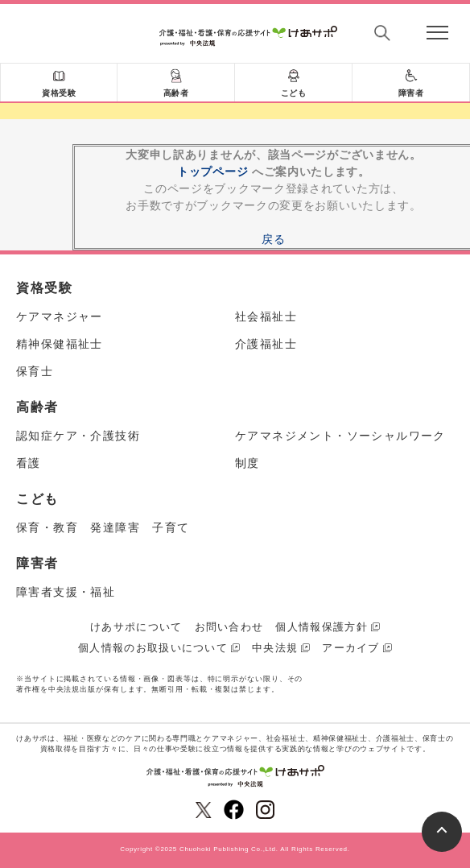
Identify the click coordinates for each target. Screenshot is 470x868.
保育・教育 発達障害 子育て (103, 527)
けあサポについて (136, 627)
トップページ (212, 172)
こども (294, 93)
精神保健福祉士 (60, 344)
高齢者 (176, 93)
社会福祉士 (266, 316)
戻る (273, 239)
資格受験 (59, 93)
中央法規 (275, 648)
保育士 (35, 371)
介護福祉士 (266, 344)
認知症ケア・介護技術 (78, 436)
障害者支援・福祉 (66, 592)
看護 (29, 463)
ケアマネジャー (60, 316)
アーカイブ (351, 648)
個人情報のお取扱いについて (153, 648)
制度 (247, 463)
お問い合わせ (229, 627)
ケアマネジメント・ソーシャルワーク (340, 436)
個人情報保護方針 (321, 627)
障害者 (411, 93)
